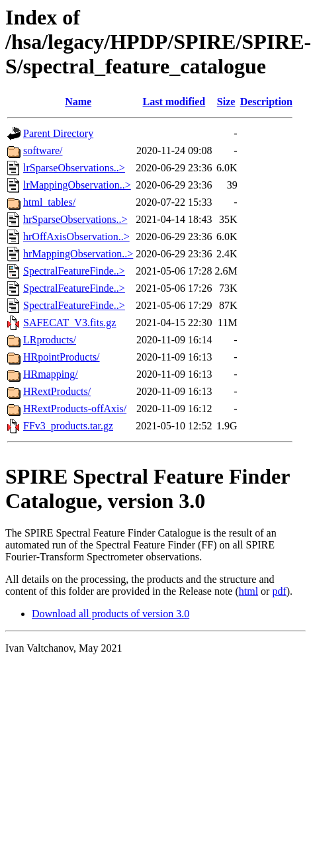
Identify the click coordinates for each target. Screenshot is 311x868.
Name (78, 102)
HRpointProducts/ (62, 357)
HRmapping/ (51, 374)
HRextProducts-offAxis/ (75, 409)
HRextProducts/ (57, 391)
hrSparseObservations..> (75, 219)
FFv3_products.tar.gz (68, 426)
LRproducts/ (50, 340)
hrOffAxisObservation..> (76, 237)
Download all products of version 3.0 (111, 614)
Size (226, 102)
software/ (43, 151)
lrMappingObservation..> (77, 185)
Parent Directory (58, 133)
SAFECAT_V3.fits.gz (69, 323)
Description (266, 102)
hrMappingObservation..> (78, 254)
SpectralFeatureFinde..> (74, 271)
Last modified (174, 102)
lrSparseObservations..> (74, 168)
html (248, 591)
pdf (279, 591)
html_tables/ (49, 202)
